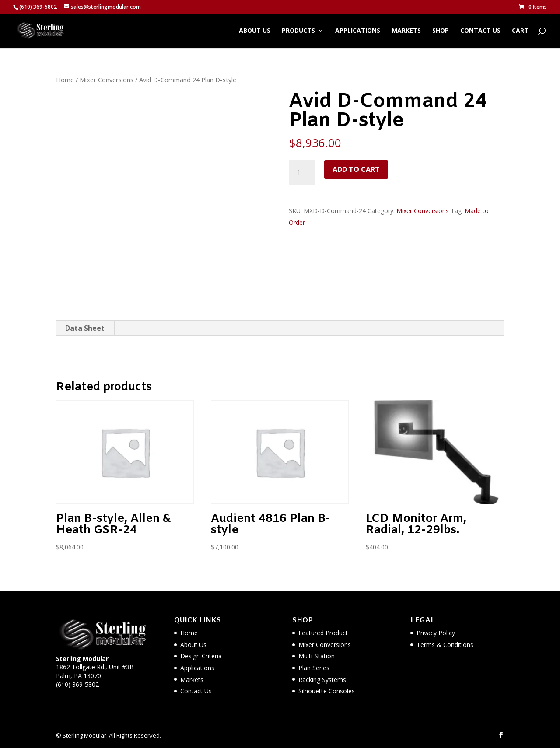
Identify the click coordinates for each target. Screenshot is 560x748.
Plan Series (314, 668)
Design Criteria (201, 656)
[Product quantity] (302, 172)
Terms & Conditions (445, 645)
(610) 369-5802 (77, 684)
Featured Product (323, 633)
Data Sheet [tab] (85, 328)
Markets (406, 31)
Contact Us (480, 31)
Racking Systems (322, 680)
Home (65, 80)
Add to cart (356, 169)
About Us (255, 31)
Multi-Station (317, 656)
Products (298, 31)
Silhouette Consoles (327, 691)
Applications (358, 31)
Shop (441, 31)
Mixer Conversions (107, 80)
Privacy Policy (436, 633)
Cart (520, 31)
